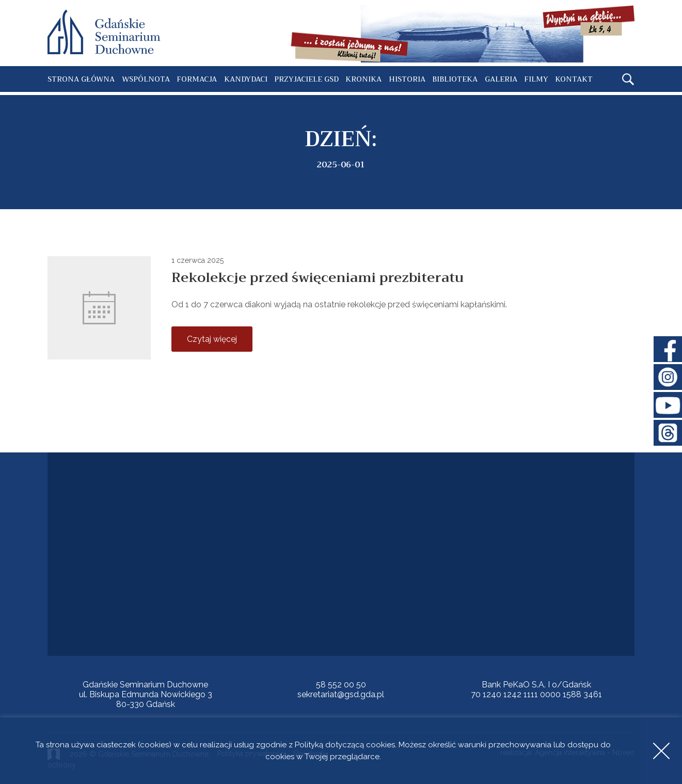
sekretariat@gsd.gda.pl (341, 694)
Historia (407, 79)
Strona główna (81, 79)
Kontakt (574, 79)
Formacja (197, 79)
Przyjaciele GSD (306, 79)
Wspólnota (146, 79)
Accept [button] (661, 751)
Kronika (363, 79)
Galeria (501, 79)
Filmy (536, 79)
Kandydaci (246, 79)
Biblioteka (455, 79)
